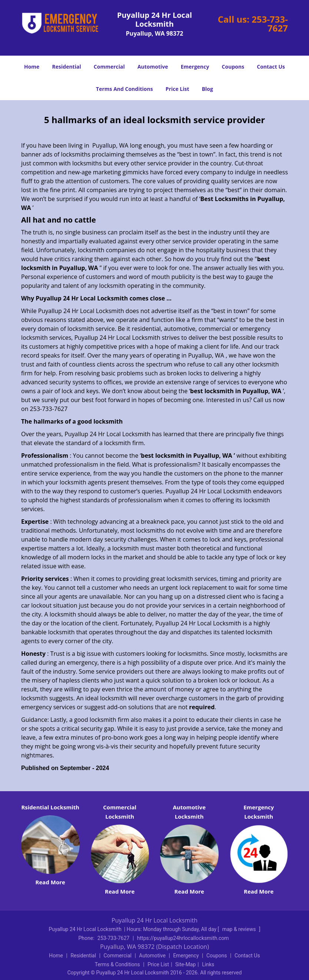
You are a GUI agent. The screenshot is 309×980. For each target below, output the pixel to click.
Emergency (195, 67)
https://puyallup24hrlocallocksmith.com (183, 938)
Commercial (109, 67)
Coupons (233, 67)
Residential (67, 67)
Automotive (153, 67)
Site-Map (185, 964)
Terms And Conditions (124, 89)
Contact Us (271, 67)
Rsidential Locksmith (50, 807)
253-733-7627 (270, 24)
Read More (50, 882)
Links (208, 964)
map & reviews (240, 929)
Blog (207, 89)
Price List (177, 89)
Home (32, 67)
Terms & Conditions (117, 964)
